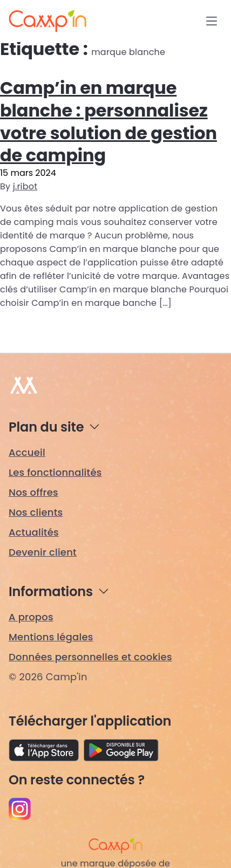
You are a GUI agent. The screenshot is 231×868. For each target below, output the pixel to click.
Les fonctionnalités (55, 472)
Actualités (34, 532)
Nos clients (36, 512)
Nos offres (33, 492)
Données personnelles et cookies (90, 657)
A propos (31, 617)
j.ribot (25, 186)
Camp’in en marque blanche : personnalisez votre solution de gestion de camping (108, 121)
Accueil (27, 452)
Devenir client (43, 552)
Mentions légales (51, 637)
